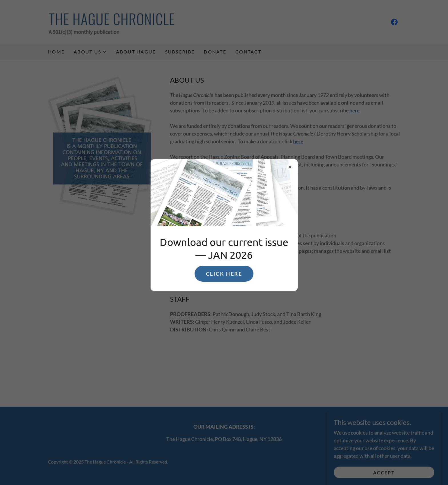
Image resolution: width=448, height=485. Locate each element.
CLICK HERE (224, 274)
